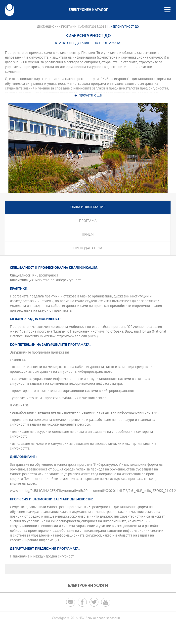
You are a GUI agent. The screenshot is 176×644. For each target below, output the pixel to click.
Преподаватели (88, 248)
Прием (88, 235)
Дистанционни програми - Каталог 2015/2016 (72, 27)
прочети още (90, 96)
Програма (88, 221)
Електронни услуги (88, 586)
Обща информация (88, 207)
